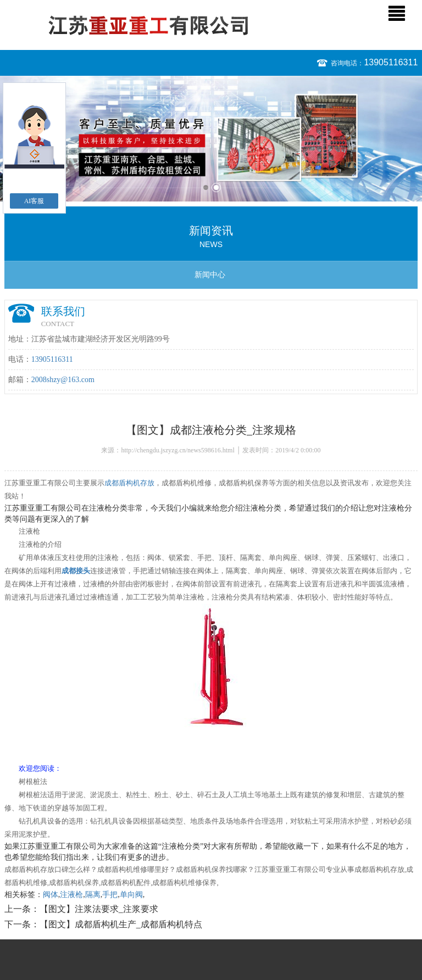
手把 (110, 895)
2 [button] (216, 187)
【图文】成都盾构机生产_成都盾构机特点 (121, 924)
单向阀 (131, 895)
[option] (211, 139)
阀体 (51, 895)
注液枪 (71, 895)
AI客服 (34, 201)
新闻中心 (210, 275)
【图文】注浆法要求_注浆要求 (99, 909)
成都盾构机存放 (129, 483)
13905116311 (391, 62)
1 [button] (206, 187)
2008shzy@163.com (63, 380)
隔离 (93, 895)
